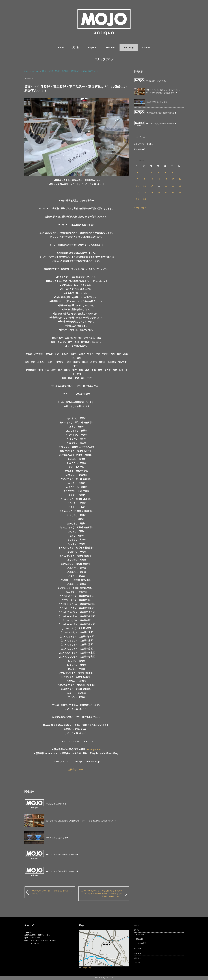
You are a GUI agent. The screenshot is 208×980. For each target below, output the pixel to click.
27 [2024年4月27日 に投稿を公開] (173, 193)
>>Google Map (94, 749)
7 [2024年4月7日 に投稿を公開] (180, 173)
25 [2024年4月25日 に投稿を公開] (159, 193)
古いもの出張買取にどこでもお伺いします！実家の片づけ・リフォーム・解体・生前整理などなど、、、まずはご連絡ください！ (102, 893)
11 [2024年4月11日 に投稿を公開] (159, 179)
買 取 (76, 47)
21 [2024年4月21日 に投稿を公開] (180, 186)
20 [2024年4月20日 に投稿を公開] (173, 186)
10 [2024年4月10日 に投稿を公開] (152, 179)
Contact (146, 47)
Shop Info (92, 47)
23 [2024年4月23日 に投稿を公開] (145, 193)
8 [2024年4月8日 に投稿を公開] (137, 179)
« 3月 (136, 208)
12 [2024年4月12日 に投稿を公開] (166, 179)
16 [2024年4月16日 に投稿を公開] (145, 186)
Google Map (86, 968)
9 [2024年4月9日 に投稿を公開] (145, 179)
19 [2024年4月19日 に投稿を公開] (166, 186)
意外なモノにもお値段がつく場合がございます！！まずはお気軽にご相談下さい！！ (81, 821)
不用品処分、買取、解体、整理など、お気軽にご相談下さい (52, 892)
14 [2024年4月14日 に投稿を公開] (180, 179)
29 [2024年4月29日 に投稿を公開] (137, 199)
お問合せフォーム (77, 770)
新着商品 (137, 149)
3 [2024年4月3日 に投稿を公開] (152, 173)
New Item (110, 47)
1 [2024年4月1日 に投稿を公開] (137, 173)
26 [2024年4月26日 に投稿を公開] (166, 193)
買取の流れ (140, 935)
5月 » (143, 208)
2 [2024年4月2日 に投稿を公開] (145, 173)
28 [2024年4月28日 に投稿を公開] (180, 193)
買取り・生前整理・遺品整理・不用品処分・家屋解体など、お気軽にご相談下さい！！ (70, 71)
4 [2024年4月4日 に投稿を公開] (159, 173)
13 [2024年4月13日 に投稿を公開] (173, 179)
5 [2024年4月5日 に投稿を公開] (166, 173)
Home (61, 47)
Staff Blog (129, 47)
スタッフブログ (104, 59)
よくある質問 (141, 943)
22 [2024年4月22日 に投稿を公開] (137, 193)
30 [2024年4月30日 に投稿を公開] (145, 199)
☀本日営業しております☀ (57, 838)
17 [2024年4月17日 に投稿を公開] (152, 186)
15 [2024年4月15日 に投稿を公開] (137, 186)
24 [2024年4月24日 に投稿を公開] (152, 193)
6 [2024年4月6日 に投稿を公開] (173, 173)
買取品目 (139, 939)
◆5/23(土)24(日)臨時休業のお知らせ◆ (62, 854)
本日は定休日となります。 (57, 804)
